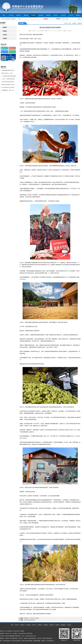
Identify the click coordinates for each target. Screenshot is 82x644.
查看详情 (80, 23)
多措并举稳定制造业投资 (30, 620)
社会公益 (63, 15)
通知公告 (19, 15)
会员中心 (56, 15)
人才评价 (71, 15)
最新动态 (26, 15)
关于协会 (11, 15)
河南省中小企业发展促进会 (38, 31)
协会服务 (33, 15)
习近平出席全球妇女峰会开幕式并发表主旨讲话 (9, 82)
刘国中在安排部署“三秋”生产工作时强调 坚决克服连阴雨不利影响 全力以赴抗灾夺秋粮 (9, 85)
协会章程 (13, 48)
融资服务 (5, 27)
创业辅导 (5, 35)
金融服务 (5, 38)
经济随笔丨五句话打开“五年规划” (31, 618)
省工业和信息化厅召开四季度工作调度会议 (9, 87)
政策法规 (41, 15)
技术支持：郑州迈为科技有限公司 (45, 638)
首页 (4, 15)
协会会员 (5, 52)
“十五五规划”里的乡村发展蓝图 (9, 76)
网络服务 (5, 31)
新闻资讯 (48, 15)
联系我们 (78, 15)
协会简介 (5, 48)
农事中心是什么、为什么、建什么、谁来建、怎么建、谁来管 (9, 73)
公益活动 (69, 625)
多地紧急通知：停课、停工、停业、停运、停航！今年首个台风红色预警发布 (9, 90)
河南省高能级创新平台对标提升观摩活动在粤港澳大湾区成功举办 (9, 70)
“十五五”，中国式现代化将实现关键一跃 (9, 79)
